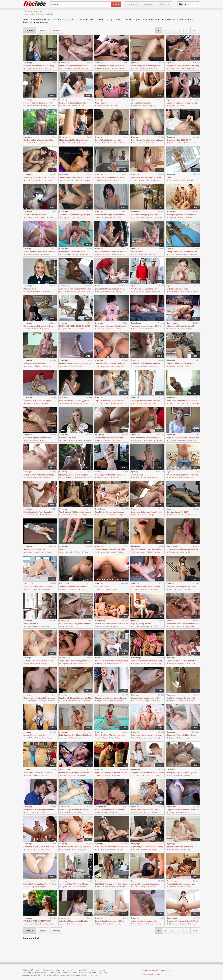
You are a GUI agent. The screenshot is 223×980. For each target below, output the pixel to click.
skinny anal (38, 19)
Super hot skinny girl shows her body (38, 103)
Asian (63, 180)
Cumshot (74, 106)
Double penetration (80, 664)
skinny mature (122, 19)
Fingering (152, 106)
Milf (190, 403)
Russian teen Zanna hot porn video (73, 103)
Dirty (99, 292)
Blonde (69, 68)
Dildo (143, 106)
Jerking (75, 589)
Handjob (159, 738)
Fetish (36, 329)
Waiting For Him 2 (31, 624)
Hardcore (52, 217)
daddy (193, 19)
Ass (36, 68)
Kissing (158, 701)
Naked (190, 217)
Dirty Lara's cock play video (177, 289)
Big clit (34, 887)
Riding (195, 254)
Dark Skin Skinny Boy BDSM (178, 512)
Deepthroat (66, 664)
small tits (183, 19)
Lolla (169, 177)
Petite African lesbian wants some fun (38, 772)
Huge (49, 68)
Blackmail (144, 254)
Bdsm (178, 515)
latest (43, 30)
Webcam (115, 812)
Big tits (49, 180)
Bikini (135, 254)
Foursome (191, 626)
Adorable (101, 589)
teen (67, 19)
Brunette (100, 68)
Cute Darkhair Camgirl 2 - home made (110, 215)
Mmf (27, 664)
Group (182, 217)
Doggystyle (154, 589)
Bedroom (172, 738)
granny (91, 19)
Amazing (136, 403)
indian (101, 19)
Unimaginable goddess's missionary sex (39, 177)
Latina (148, 812)
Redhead (29, 403)
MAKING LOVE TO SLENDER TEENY (37, 921)
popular (29, 30)
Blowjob (145, 68)
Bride (145, 664)
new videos (148, 4)
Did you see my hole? (68, 438)
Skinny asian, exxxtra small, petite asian (111, 326)
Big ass (40, 180)
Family (81, 924)
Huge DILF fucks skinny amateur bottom (111, 772)
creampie (171, 19)
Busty (145, 589)
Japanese (156, 180)
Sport (190, 329)
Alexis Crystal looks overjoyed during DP (75, 661)
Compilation (110, 924)
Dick (109, 68)
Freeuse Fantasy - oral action (35, 735)
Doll (36, 589)
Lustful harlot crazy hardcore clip (144, 921)
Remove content (147, 974)
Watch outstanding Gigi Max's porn (145, 215)
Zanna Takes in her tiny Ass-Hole (108, 140)
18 (62, 68)
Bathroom (173, 217)
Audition (172, 366)
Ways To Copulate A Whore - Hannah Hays (183, 438)
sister (82, 19)
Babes (37, 106)
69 (170, 849)
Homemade (108, 217)
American (29, 849)
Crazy (45, 106)
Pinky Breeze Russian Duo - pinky (72, 252)
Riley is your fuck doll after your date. (146, 363)
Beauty (37, 143)
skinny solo (136, 19)
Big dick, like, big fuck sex (141, 624)
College (154, 68)
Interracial (173, 329)
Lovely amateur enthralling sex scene (110, 177)
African (28, 143)
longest (57, 30)
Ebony (187, 254)
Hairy (181, 143)
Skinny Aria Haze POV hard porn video (110, 735)
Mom (197, 403)
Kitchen (182, 403)
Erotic (53, 106)
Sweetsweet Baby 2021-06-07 (179, 140)
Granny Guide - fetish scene (34, 363)
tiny (162, 19)
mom (74, 19)
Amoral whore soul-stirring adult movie (182, 475)
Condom (191, 738)
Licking (108, 254)
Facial (89, 478)
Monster (122, 887)
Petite (78, 68)
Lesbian (182, 552)
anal (48, 19)
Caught (38, 552)
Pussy (116, 68)
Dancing (146, 478)
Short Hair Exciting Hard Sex (35, 215)
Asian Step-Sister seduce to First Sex (74, 921)
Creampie (191, 68)
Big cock (113, 143)
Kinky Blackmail (137, 252)
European (108, 292)
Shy (189, 552)
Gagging (118, 292)
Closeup (46, 254)
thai (155, 19)
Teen (189, 366)
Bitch (71, 180)
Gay (195, 515)
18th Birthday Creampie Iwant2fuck (181, 586)
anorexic (58, 19)
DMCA (158, 974)
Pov (115, 254)
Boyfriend (122, 366)
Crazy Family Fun (102, 103)
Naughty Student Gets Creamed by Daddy (183, 66)
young (110, 19)
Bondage (35, 440)
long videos (164, 4)
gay (37, 22)
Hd (42, 68)
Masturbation (191, 143)
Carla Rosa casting (102, 586)
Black (45, 143)
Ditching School (30, 289)
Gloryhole (86, 180)
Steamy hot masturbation (141, 103)
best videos (132, 4)
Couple (181, 68)
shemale (28, 22)
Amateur (29, 68)
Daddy (154, 849)
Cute (83, 106)
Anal (99, 143)
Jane (61, 549)
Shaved (35, 664)
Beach (192, 701)
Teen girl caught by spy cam (34, 549)
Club (152, 664)
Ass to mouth (181, 180)
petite (147, 19)
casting (45, 22)
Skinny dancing (137, 475)
